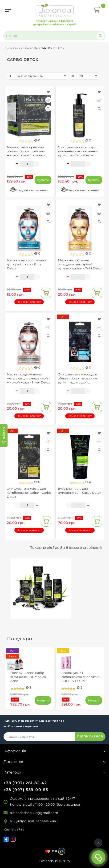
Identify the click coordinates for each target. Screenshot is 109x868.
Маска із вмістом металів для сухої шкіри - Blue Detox (27, 264)
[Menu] (8, 10)
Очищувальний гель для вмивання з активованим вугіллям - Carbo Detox (78, 151)
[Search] (100, 36)
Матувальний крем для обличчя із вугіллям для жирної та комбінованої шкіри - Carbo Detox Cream (28, 153)
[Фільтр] (4, 436)
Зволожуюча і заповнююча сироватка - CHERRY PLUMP (81, 677)
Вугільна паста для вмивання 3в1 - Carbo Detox (80, 491)
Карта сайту (14, 829)
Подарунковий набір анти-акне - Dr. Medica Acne (28, 677)
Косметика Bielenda (21, 48)
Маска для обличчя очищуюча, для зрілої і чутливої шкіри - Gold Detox (80, 264)
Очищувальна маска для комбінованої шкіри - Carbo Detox (29, 493)
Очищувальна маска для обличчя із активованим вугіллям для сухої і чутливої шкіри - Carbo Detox (77, 382)
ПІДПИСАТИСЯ (90, 736)
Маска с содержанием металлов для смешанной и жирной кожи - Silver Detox (29, 378)
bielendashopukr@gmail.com (34, 813)
